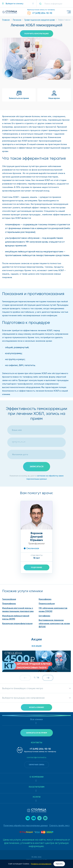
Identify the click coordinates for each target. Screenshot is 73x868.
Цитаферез (44, 616)
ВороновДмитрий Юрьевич (37, 537)
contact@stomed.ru (36, 757)
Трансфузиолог (37, 544)
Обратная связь (37, 765)
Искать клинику (37, 707)
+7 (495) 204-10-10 (40, 749)
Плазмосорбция (47, 604)
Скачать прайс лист (59, 825)
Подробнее (36, 567)
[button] (18, 4)
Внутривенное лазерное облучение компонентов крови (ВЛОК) (54, 623)
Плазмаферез (9, 604)
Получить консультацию (37, 34)
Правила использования (41, 864)
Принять (59, 864)
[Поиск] (42, 4)
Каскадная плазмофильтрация (17, 623)
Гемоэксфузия (9, 599)
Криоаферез (45, 599)
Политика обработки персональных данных (26, 825)
